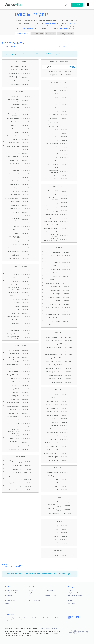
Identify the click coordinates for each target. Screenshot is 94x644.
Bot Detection (37, 618)
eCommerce (49, 590)
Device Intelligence (11, 618)
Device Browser (50, 23)
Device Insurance (50, 598)
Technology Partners (75, 595)
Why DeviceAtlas (74, 593)
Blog (22, 620)
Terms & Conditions (44, 628)
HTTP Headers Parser (65, 28)
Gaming (47, 593)
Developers (15, 620)
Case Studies (47, 618)
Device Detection (25, 618)
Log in (7, 54)
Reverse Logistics (50, 595)
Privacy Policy (55, 628)
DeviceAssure (9, 595)
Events (70, 601)
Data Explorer (70, 23)
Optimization (34, 593)
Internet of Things (35, 598)
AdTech (32, 590)
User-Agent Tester (66, 34)
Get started (77, 5)
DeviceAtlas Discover (12, 601)
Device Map (9, 598)
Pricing (7, 603)
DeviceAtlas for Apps (11, 593)
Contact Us (72, 603)
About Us (71, 590)
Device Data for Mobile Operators (54, 574)
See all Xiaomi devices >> (68, 47)
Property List (28, 28)
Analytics (32, 595)
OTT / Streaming (35, 601)
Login (66, 5)
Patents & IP (72, 598)
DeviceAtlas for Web (11, 590)
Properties (51, 34)
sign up (14, 54)
